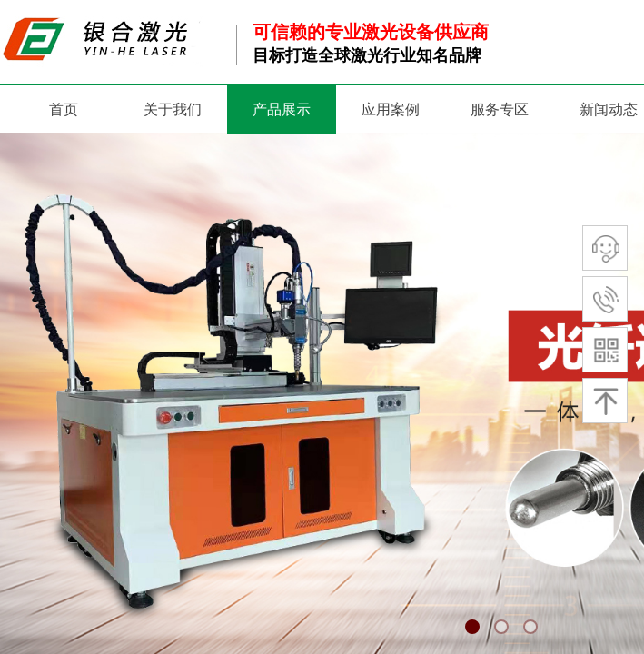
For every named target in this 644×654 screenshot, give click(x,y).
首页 (64, 109)
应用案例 (391, 109)
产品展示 (282, 109)
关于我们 (173, 109)
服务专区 (500, 109)
